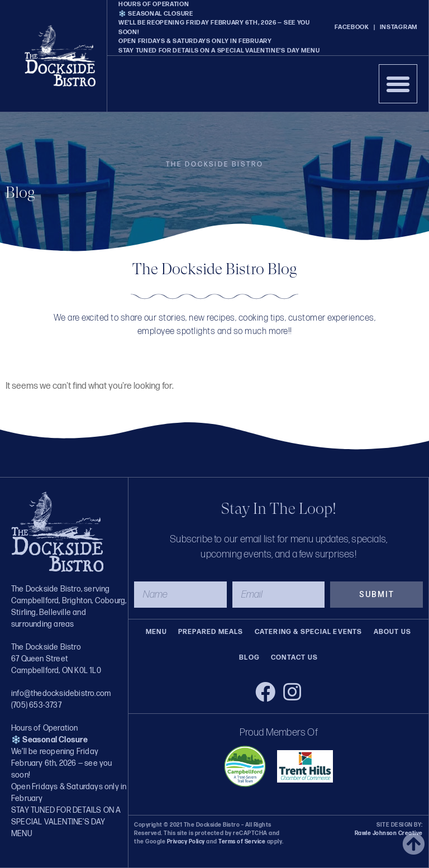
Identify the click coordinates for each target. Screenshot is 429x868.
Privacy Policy (186, 842)
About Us (393, 632)
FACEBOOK (352, 27)
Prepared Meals (211, 632)
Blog (249, 658)
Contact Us (294, 658)
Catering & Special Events (309, 632)
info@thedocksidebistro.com (61, 693)
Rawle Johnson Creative (389, 833)
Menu (156, 632)
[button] (398, 84)
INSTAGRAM (399, 27)
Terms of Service (242, 842)
